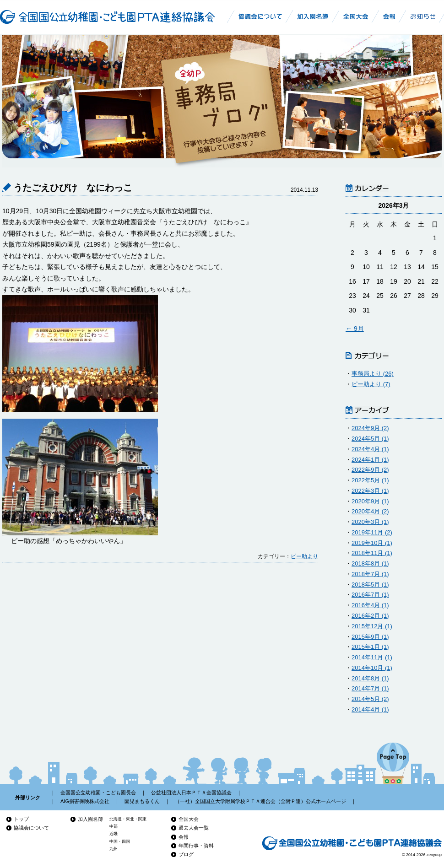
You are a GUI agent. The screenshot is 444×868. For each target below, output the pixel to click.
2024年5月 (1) (370, 439)
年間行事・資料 (196, 846)
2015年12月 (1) (372, 626)
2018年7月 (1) (370, 574)
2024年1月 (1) (370, 460)
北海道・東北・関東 (128, 819)
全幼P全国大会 (356, 16)
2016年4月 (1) (370, 605)
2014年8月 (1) (370, 678)
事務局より (373, 374)
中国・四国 (120, 841)
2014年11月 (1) (372, 657)
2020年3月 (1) (370, 522)
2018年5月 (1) (370, 585)
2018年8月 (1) (370, 563)
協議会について (31, 828)
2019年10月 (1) (372, 543)
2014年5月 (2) (370, 699)
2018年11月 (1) (372, 553)
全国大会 (189, 819)
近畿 (114, 834)
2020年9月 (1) (370, 501)
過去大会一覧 (194, 828)
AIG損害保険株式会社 (85, 801)
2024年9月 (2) (370, 428)
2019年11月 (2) (372, 532)
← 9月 (355, 329)
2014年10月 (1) (372, 668)
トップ (21, 819)
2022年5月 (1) (370, 480)
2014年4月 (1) (370, 709)
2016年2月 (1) (370, 616)
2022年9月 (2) (370, 470)
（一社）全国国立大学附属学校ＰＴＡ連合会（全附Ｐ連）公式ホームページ (260, 801)
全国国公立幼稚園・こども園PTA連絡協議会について (259, 16)
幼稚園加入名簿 (313, 16)
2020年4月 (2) (370, 511)
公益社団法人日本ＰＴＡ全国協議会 (191, 793)
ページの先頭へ (393, 763)
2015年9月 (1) (370, 637)
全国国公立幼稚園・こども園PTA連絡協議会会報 (391, 16)
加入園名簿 (90, 819)
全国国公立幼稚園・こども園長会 (98, 793)
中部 (114, 826)
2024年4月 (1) (370, 449)
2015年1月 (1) (370, 647)
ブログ (186, 854)
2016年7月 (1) (370, 595)
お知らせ (423, 16)
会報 (184, 837)
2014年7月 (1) (370, 688)
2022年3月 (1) (370, 491)
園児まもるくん (142, 801)
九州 (114, 849)
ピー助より (304, 556)
